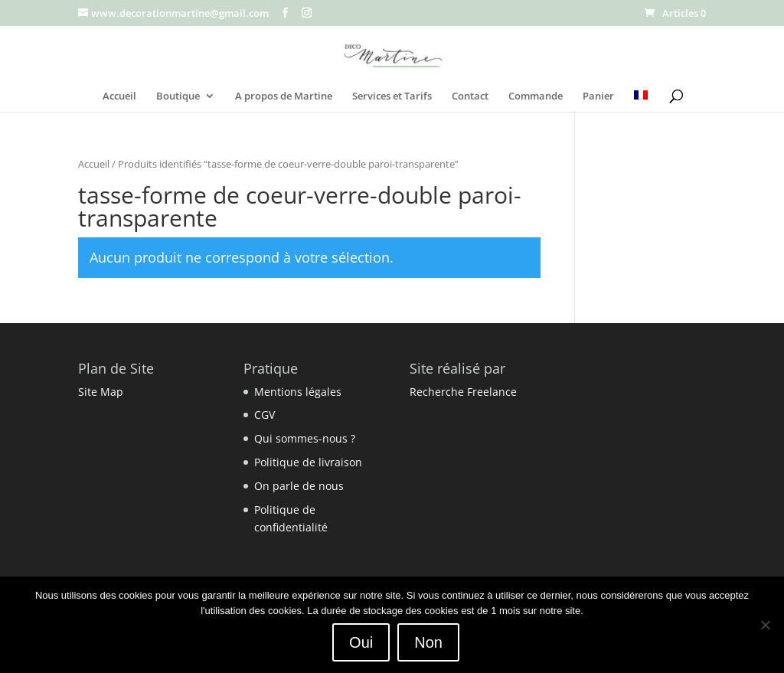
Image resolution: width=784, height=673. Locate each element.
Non (428, 642)
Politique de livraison (308, 462)
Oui (361, 642)
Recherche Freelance (463, 392)
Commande (536, 96)
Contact (470, 96)
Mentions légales (298, 392)
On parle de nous (299, 486)
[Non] (765, 625)
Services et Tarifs (392, 96)
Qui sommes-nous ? (305, 438)
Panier (598, 96)
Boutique (178, 96)
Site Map (101, 392)
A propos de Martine (284, 96)
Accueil (119, 96)
